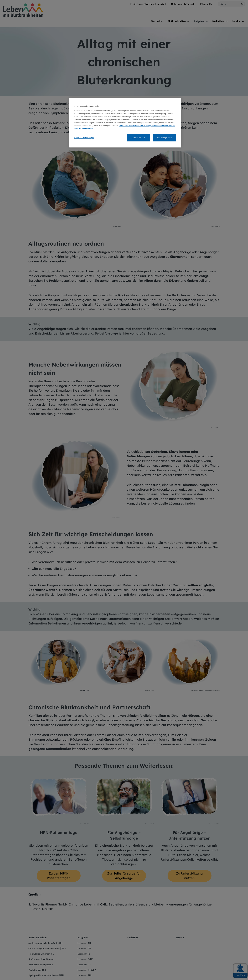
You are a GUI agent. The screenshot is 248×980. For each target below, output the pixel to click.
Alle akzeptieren (164, 138)
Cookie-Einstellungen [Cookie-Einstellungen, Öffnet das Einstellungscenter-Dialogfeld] (84, 137)
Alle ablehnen (139, 138)
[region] (125, 123)
